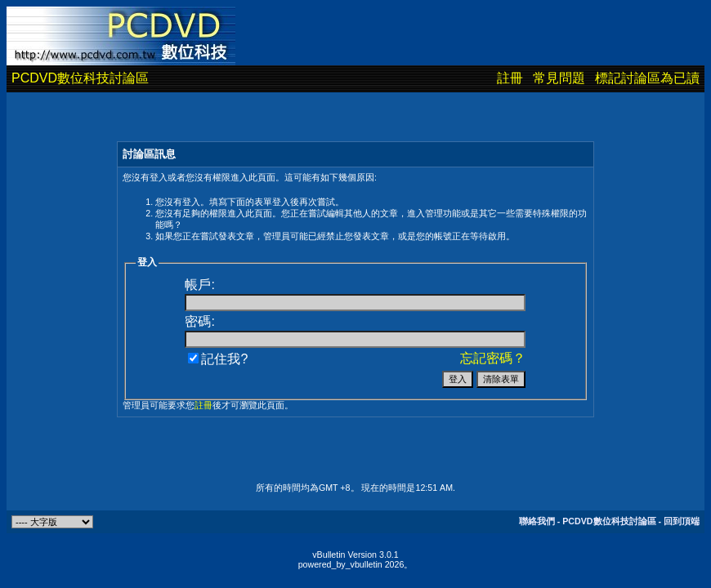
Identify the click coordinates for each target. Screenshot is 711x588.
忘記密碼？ (493, 358)
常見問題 (559, 78)
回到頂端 (682, 521)
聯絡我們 (537, 521)
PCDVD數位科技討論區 (80, 78)
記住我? (218, 359)
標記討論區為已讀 (647, 78)
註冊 (510, 78)
